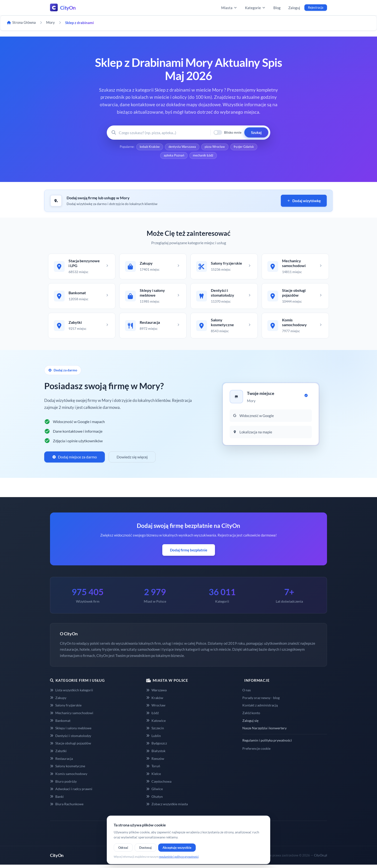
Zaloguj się (250, 723)
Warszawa (156, 693)
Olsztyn (154, 799)
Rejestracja (316, 7)
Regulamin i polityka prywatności (267, 743)
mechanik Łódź (203, 156)
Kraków (155, 701)
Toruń (153, 769)
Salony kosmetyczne (68, 769)
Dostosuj (145, 848)
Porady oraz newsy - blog (261, 701)
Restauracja (61, 761)
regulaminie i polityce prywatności (179, 857)
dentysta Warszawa (182, 147)
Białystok (156, 754)
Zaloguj (294, 8)
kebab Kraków (149, 147)
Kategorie (255, 8)
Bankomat (60, 723)
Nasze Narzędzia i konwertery (264, 731)
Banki (57, 799)
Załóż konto (251, 716)
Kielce (154, 777)
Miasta (229, 8)
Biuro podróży (63, 784)
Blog (277, 8)
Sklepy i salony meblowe (71, 731)
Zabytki (58, 754)
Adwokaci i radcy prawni (71, 792)
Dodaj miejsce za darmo (75, 460)
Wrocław (156, 708)
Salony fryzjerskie (66, 708)
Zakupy (58, 701)
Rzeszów (155, 761)
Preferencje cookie (256, 752)
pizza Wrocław (215, 147)
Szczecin (155, 731)
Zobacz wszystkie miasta (167, 807)
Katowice (156, 723)
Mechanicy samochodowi (72, 716)
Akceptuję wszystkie (177, 848)
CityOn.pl (320, 858)
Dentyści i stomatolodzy (71, 739)
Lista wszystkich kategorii (72, 693)
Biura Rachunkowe (67, 807)
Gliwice (154, 792)
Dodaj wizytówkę (304, 202)
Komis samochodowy (69, 777)
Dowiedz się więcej (132, 460)
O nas (247, 693)
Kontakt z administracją (260, 708)
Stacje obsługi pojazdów (71, 746)
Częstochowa (159, 784)
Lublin (154, 739)
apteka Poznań (174, 156)
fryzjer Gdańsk (244, 147)
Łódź (152, 716)
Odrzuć (123, 848)
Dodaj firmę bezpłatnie (189, 553)
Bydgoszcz (157, 746)
